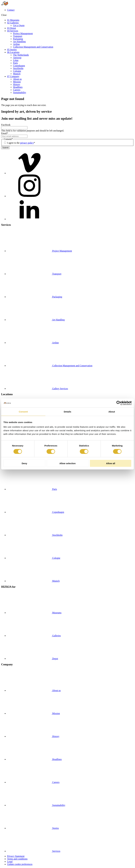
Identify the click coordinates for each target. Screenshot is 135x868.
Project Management (23, 33)
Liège (16, 60)
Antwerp (17, 58)
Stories (33, 828)
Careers (17, 90)
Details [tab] (67, 411)
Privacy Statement (16, 856)
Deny (24, 463)
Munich (17, 74)
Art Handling (19, 42)
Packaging (18, 39)
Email (5, 133)
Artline (16, 44)
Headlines (18, 87)
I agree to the (21, 143)
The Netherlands (21, 55)
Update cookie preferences (20, 864)
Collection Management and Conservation (33, 47)
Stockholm (18, 68)
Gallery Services (38, 389)
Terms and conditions (17, 859)
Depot (33, 659)
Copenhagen (19, 66)
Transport (18, 36)
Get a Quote (19, 25)
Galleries (34, 636)
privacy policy (27, 143)
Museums (34, 613)
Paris (15, 63)
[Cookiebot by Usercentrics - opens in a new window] (119, 403)
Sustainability (20, 92)
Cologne (17, 71)
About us (17, 79)
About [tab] (112, 411)
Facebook (6, 125)
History (17, 84)
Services (34, 851)
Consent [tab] (23, 411)
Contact (11, 10)
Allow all (111, 463)
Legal (10, 862)
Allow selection (67, 463)
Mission (17, 82)
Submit (5, 148)
